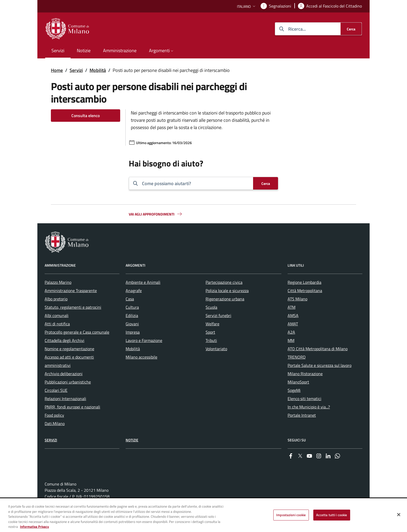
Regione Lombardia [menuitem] (304, 282)
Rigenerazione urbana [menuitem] (225, 299)
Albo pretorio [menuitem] (56, 299)
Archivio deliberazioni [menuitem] (64, 374)
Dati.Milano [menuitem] (55, 423)
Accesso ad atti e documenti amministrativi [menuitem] (69, 361)
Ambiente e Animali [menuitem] (143, 282)
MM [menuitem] (291, 340)
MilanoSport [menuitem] (298, 382)
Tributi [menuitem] (211, 340)
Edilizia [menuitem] (132, 315)
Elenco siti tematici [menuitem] (304, 399)
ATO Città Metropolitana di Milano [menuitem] (318, 349)
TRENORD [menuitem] (297, 357)
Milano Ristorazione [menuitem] (305, 374)
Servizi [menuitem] (58, 50)
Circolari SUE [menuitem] (56, 390)
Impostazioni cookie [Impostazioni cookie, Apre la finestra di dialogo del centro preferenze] (291, 515)
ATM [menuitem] (291, 307)
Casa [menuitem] (130, 299)
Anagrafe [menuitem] (134, 291)
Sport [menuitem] (210, 332)
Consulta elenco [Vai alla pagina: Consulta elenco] (86, 116)
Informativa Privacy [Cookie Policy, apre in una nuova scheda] (35, 527)
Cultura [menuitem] (132, 307)
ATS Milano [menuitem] (297, 299)
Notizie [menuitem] (84, 50)
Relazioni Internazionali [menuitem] (65, 399)
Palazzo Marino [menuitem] (58, 282)
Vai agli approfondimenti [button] (156, 214)
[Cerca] (351, 29)
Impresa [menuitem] (133, 332)
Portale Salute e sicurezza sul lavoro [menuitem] (320, 365)
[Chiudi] (399, 515)
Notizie (132, 440)
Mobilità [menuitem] (133, 349)
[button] (247, 6)
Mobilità (98, 70)
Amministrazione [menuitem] (120, 50)
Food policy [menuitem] (54, 415)
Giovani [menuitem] (132, 324)
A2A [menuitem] (291, 332)
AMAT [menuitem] (293, 324)
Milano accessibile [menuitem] (141, 357)
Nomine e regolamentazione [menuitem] (69, 349)
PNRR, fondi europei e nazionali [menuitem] (72, 407)
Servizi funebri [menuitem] (218, 315)
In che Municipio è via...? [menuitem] (309, 407)
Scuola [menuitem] (211, 307)
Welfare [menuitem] (212, 324)
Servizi (76, 70)
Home (57, 70)
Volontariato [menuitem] (216, 349)
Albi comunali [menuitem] (57, 315)
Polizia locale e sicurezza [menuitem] (227, 291)
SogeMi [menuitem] (294, 390)
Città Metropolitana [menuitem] (305, 291)
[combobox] (195, 183)
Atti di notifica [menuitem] (57, 324)
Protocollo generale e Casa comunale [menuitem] (77, 332)
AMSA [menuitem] (293, 315)
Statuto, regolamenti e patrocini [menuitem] (73, 307)
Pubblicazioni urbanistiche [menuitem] (68, 382)
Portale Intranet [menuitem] (302, 415)
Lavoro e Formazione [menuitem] (144, 340)
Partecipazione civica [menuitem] (224, 282)
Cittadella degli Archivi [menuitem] (65, 340)
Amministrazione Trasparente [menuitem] (71, 291)
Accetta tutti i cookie (332, 515)
